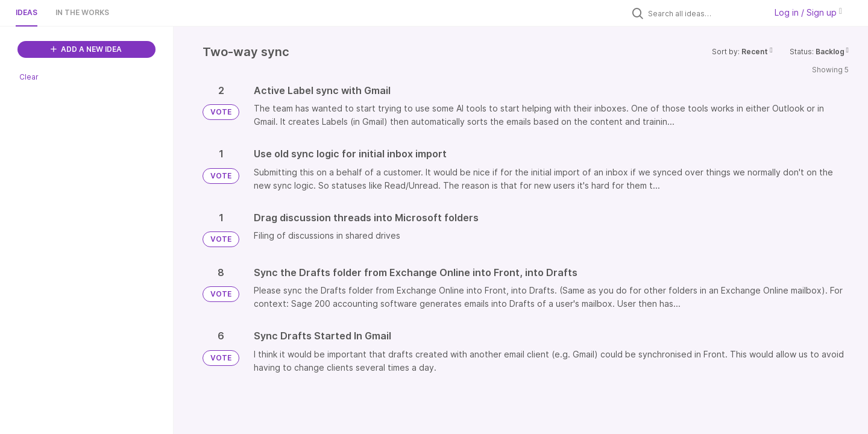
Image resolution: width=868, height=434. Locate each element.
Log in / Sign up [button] (808, 12)
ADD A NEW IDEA (86, 49)
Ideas (27, 12)
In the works (82, 12)
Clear (29, 77)
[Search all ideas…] (704, 13)
